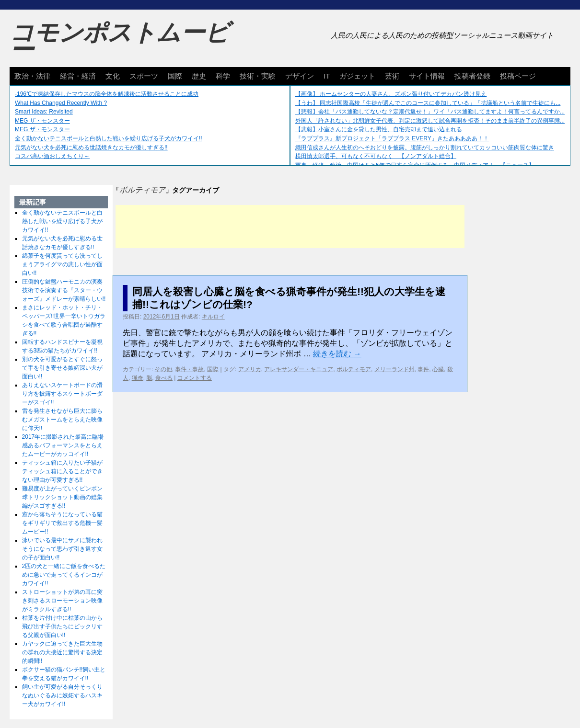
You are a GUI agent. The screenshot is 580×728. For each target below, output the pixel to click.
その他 (163, 369)
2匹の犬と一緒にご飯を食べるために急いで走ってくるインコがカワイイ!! (64, 575)
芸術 (392, 76)
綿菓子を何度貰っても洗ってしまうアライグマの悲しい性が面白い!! (62, 264)
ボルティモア (354, 369)
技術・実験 (258, 76)
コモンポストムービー (119, 41)
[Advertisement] (290, 227)
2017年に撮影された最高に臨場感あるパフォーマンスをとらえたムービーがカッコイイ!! (63, 445)
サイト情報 (427, 76)
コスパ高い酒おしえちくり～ (52, 156)
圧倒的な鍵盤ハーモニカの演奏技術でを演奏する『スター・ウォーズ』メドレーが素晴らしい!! (64, 290)
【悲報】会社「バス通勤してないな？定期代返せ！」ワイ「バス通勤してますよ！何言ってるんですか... (430, 112)
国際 (175, 76)
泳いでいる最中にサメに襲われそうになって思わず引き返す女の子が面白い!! (62, 549)
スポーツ (144, 76)
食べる (164, 378)
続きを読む (337, 354)
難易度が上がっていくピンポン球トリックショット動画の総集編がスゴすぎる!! (62, 497)
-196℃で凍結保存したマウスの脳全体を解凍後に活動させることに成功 (107, 94)
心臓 (438, 369)
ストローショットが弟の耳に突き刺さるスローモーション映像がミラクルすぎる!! (62, 601)
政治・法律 (32, 76)
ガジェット (357, 76)
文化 (113, 76)
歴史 (199, 76)
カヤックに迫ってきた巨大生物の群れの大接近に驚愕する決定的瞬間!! (62, 652)
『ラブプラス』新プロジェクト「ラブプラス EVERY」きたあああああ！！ (392, 138)
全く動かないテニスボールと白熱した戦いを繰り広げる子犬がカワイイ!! (109, 138)
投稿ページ (518, 76)
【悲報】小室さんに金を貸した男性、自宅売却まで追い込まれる (379, 129)
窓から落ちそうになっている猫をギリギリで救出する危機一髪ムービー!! (62, 523)
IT (327, 76)
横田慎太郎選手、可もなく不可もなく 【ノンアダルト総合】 (376, 156)
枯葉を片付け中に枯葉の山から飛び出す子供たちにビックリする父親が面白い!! (62, 626)
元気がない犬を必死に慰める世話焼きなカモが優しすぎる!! (91, 148)
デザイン (300, 76)
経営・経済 (78, 76)
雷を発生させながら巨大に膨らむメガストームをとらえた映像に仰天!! (62, 420)
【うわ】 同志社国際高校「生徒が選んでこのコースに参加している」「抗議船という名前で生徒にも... (428, 103)
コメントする (195, 378)
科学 (223, 76)
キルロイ (213, 317)
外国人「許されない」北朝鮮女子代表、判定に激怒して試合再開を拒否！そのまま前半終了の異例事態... (430, 121)
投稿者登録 (472, 76)
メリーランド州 (394, 369)
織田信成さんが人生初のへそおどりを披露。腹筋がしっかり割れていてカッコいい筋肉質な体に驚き (425, 148)
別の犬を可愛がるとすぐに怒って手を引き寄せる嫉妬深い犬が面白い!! (62, 368)
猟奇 (138, 378)
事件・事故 (189, 369)
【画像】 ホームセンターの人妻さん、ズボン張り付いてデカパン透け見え (391, 94)
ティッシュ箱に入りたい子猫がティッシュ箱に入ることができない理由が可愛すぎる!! (62, 471)
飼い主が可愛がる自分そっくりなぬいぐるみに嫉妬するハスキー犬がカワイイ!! (62, 695)
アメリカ (250, 369)
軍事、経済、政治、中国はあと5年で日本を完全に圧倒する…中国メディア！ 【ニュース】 (415, 165)
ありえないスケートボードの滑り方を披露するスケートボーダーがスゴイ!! (62, 394)
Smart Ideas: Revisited (44, 112)
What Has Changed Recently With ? (61, 103)
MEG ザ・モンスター (42, 121)
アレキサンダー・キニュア (299, 369)
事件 (423, 369)
